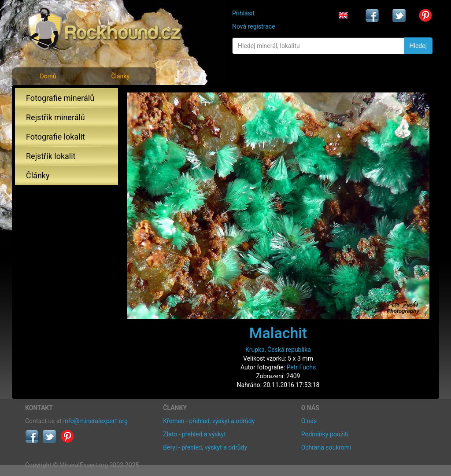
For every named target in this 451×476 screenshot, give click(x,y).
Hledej (418, 46)
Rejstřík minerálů (55, 117)
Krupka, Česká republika (278, 350)
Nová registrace (254, 26)
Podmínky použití (325, 434)
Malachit (278, 333)
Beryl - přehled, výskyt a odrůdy (205, 447)
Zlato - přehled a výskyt (194, 434)
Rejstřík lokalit (51, 156)
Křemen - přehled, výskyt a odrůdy (209, 421)
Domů (48, 76)
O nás (309, 421)
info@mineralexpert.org (96, 421)
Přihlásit (243, 13)
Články (120, 76)
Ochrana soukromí (326, 447)
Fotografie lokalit (55, 137)
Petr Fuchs (301, 367)
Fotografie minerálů (60, 98)
